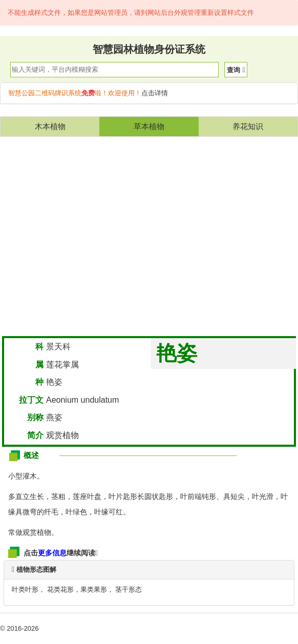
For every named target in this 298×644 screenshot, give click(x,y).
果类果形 (94, 589)
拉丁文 (31, 400)
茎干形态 (129, 589)
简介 (35, 435)
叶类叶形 (25, 589)
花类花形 (60, 589)
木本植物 (50, 126)
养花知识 (248, 126)
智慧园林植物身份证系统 (149, 49)
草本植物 (149, 126)
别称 (35, 417)
